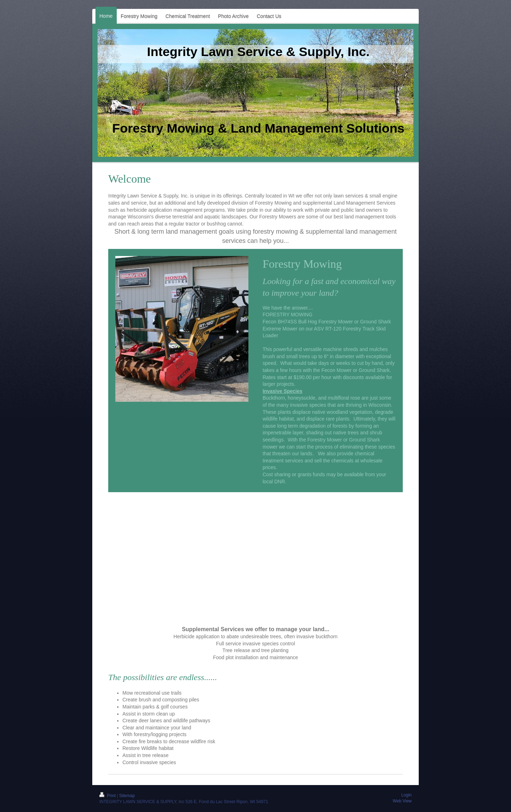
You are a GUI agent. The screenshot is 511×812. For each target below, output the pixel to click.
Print (108, 796)
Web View (402, 801)
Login (406, 795)
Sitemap (127, 796)
